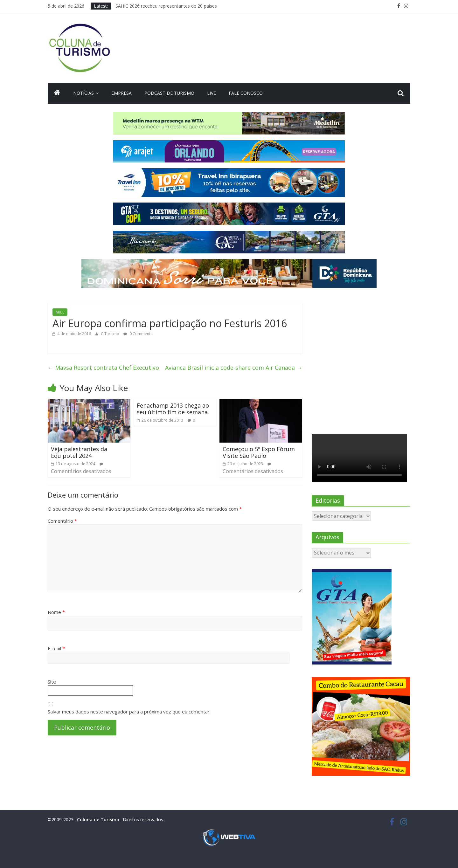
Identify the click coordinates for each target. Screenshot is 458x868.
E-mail (56, 648)
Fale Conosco (246, 93)
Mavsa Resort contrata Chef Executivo (103, 368)
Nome (56, 612)
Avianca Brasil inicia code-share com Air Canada (234, 368)
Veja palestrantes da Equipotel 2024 (79, 452)
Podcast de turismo (169, 93)
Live (212, 93)
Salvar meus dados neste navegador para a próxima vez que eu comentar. (129, 712)
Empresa (121, 93)
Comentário (62, 521)
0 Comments (138, 334)
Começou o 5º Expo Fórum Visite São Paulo (259, 452)
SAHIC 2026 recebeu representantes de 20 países (166, 6)
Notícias (83, 93)
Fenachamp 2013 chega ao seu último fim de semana (173, 409)
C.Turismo (111, 334)
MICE (60, 312)
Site (52, 682)
